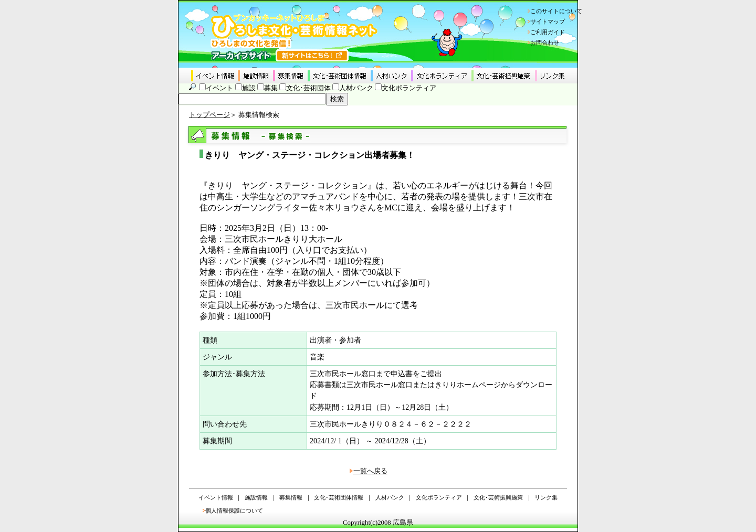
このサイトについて (556, 11)
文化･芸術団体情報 (339, 497)
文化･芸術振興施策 (498, 497)
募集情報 (291, 497)
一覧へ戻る (370, 471)
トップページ (209, 115)
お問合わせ (545, 42)
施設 (249, 88)
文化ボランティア (409, 88)
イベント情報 (216, 497)
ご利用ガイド (548, 32)
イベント (219, 88)
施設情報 (256, 497)
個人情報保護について (234, 510)
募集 (271, 88)
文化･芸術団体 (308, 88)
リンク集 (546, 497)
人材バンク (356, 88)
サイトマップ (548, 22)
